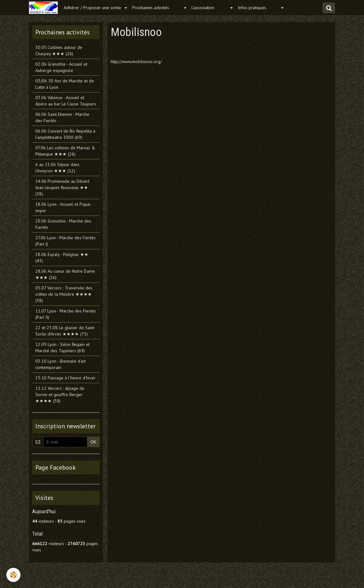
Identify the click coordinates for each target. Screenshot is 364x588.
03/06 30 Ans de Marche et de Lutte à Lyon (65, 84)
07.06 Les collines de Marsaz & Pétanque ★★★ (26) (65, 151)
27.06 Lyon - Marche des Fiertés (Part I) (65, 241)
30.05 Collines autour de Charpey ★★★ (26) (59, 50)
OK (93, 442)
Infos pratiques (258, 8)
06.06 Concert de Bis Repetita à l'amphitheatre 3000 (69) (65, 134)
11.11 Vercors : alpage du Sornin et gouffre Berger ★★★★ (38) (60, 395)
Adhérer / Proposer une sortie (93, 8)
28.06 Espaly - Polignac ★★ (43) (62, 258)
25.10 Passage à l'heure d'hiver (65, 378)
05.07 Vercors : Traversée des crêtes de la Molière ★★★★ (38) (64, 294)
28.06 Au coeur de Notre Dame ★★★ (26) (65, 274)
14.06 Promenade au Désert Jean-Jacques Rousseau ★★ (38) (62, 187)
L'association (210, 8)
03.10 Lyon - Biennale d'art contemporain (61, 364)
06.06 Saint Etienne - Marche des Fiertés (62, 117)
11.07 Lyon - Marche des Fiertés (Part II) (66, 314)
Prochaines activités (157, 8)
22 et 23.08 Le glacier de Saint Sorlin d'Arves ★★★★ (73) (65, 331)
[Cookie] (13, 575)
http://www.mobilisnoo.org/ (136, 62)
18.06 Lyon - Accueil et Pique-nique (64, 207)
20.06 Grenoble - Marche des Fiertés (63, 224)
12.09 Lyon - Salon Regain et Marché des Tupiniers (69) (62, 347)
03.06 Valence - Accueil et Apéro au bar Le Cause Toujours (66, 101)
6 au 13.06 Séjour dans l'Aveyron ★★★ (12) (57, 168)
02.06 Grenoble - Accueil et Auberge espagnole (61, 67)
